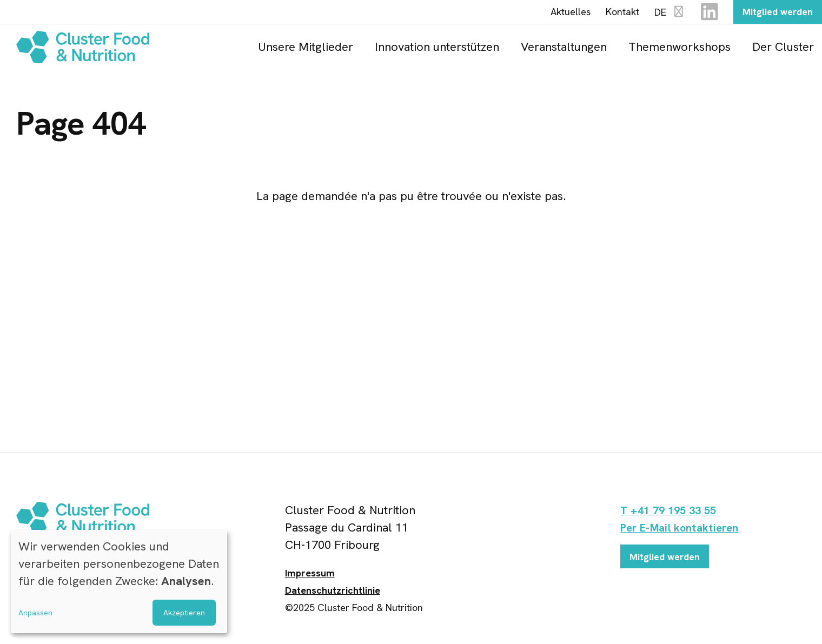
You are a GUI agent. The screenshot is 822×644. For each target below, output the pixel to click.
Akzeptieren (184, 613)
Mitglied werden (771, 14)
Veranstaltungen (564, 50)
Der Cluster (783, 50)
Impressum (310, 577)
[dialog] (119, 582)
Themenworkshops (680, 50)
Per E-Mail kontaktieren (685, 531)
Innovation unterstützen (437, 50)
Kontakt (610, 14)
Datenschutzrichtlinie (333, 594)
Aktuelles (558, 14)
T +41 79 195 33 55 (673, 514)
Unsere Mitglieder (306, 50)
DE (658, 14)
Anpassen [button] (35, 613)
